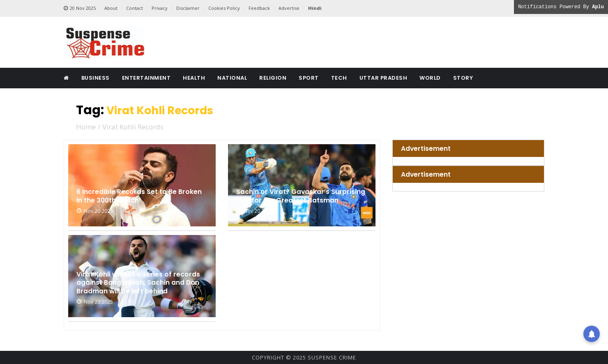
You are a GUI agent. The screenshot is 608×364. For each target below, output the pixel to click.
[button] (592, 334)
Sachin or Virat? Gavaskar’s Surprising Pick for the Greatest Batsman (295, 190)
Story (463, 78)
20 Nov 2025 (80, 8)
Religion (273, 78)
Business (96, 78)
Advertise (289, 8)
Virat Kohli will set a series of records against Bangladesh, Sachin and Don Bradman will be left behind (138, 276)
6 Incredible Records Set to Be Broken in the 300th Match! (132, 195)
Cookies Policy (224, 8)
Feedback (259, 8)
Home (86, 126)
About (111, 8)
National (232, 78)
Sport (309, 78)
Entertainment (146, 78)
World (430, 78)
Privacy (160, 8)
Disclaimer (188, 8)
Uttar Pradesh (383, 78)
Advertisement (430, 148)
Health (194, 78)
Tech (339, 78)
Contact (135, 8)
